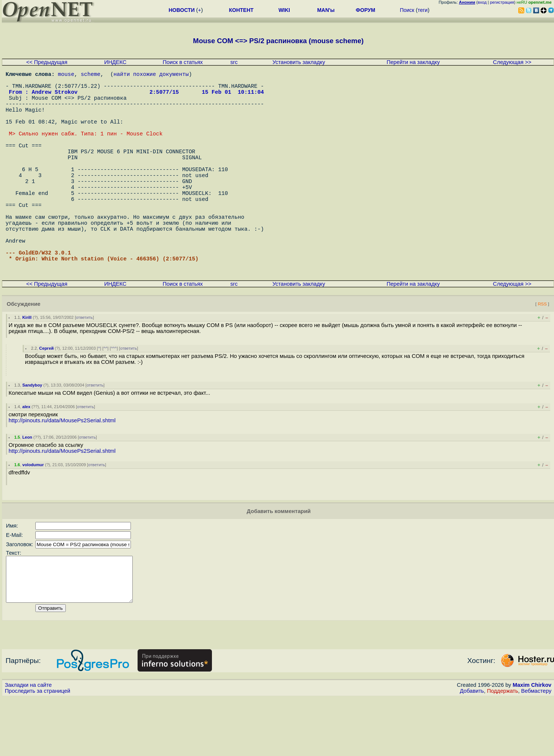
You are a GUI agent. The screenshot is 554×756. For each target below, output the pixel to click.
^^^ (114, 397)
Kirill (27, 366)
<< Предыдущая (47, 62)
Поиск (407, 10)
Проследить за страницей (38, 749)
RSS (542, 353)
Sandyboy (32, 434)
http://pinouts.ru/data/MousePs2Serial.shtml (62, 470)
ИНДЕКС (115, 62)
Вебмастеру (536, 749)
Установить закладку (299, 62)
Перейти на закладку (413, 62)
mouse (66, 75)
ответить (84, 366)
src (234, 62)
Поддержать (503, 749)
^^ (105, 397)
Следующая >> (512, 62)
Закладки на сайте (28, 743)
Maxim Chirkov (532, 743)
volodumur (33, 514)
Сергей (46, 397)
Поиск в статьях (183, 62)
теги (423, 10)
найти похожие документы (151, 75)
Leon (27, 486)
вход (482, 2)
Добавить (472, 749)
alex (26, 456)
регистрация (502, 2)
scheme (91, 75)
